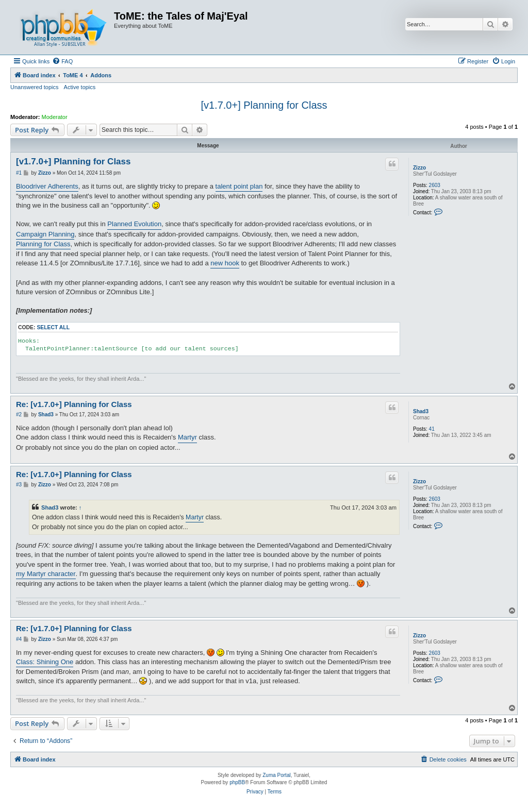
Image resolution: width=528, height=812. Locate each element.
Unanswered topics (35, 87)
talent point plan (239, 186)
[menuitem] (62, 61)
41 (432, 429)
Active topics (80, 87)
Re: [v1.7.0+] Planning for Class (74, 404)
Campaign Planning (45, 234)
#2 (19, 415)
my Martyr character (46, 574)
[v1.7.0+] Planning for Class (264, 105)
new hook (225, 263)
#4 (19, 639)
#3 (19, 485)
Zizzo (419, 168)
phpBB (237, 782)
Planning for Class (43, 244)
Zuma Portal (276, 775)
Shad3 (421, 411)
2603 (435, 185)
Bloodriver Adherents (47, 186)
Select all (53, 327)
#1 (19, 173)
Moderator (55, 117)
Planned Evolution (134, 224)
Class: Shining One (45, 662)
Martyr (187, 437)
